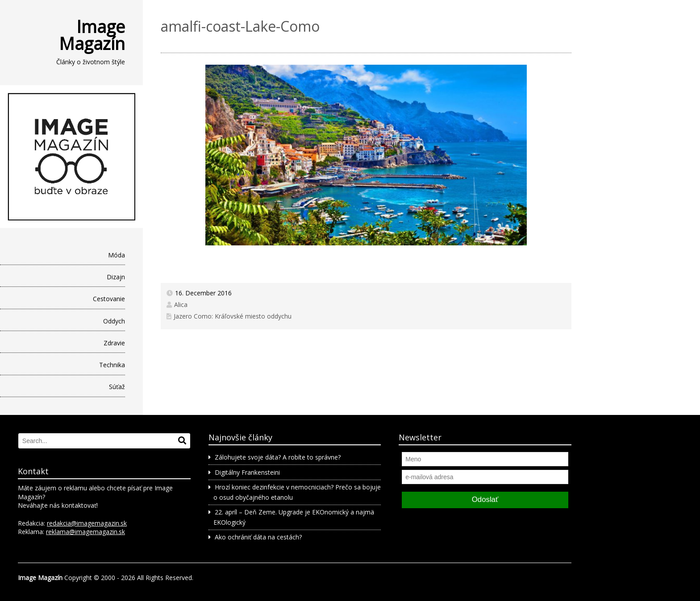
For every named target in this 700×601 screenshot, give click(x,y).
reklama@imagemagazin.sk (85, 532)
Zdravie (114, 343)
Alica (181, 305)
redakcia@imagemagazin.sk (87, 523)
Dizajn (116, 277)
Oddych (114, 321)
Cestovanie (109, 299)
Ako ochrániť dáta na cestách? (258, 537)
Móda (117, 255)
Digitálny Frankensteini (247, 472)
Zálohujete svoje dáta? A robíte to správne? (278, 457)
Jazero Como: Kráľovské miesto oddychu (233, 316)
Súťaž (117, 387)
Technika (112, 365)
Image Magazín (92, 35)
